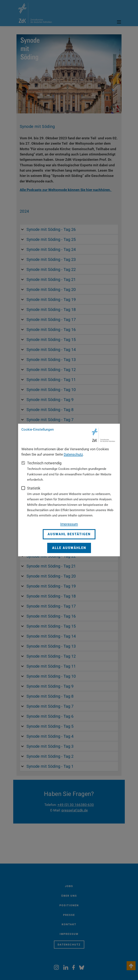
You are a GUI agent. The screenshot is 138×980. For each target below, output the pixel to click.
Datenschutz (73, 454)
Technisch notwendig (44, 463)
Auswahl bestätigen (69, 534)
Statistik (34, 488)
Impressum (69, 524)
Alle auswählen (69, 548)
